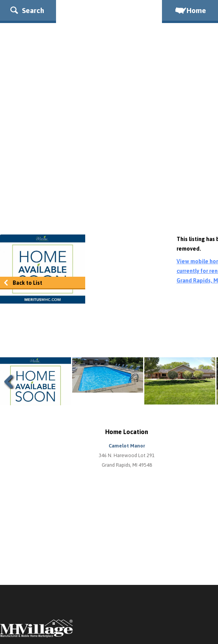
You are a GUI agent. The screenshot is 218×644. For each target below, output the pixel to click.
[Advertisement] (109, 165)
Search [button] (27, 10)
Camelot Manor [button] (127, 446)
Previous (12, 381)
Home (190, 10)
